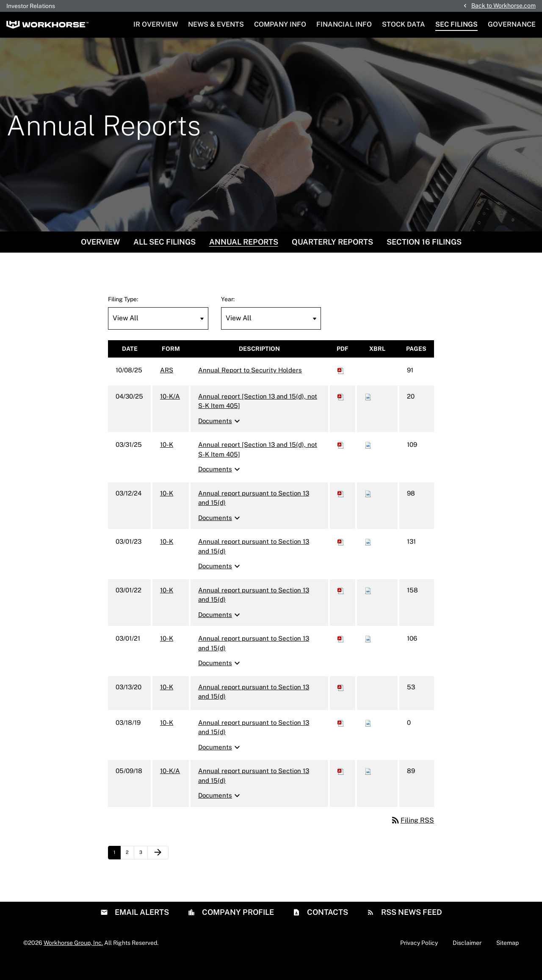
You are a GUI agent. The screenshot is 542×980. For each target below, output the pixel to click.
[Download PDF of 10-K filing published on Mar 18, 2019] (341, 740)
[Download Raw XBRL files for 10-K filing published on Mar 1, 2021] (368, 656)
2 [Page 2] (130, 872)
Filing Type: (123, 317)
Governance (512, 24)
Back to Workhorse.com (503, 6)
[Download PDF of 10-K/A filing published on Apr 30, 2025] (341, 414)
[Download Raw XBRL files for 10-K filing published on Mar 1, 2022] (368, 608)
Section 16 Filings (424, 260)
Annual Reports (244, 260)
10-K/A (170, 414)
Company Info (280, 24)
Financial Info (344, 24)
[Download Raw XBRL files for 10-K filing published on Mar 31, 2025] (368, 462)
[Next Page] (158, 870)
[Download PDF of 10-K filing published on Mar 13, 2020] (341, 705)
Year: (228, 317)
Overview (100, 260)
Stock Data (404, 24)
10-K (167, 462)
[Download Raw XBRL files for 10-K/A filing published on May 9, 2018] (368, 789)
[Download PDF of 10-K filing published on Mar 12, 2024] (341, 511)
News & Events (216, 24)
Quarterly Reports (332, 260)
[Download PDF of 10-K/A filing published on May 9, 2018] (341, 789)
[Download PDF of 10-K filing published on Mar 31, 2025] (341, 462)
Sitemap (507, 960)
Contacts (327, 929)
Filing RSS (412, 838)
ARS (167, 388)
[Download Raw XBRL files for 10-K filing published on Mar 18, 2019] (368, 740)
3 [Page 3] (143, 872)
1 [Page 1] (117, 872)
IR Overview (156, 24)
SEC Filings (456, 24)
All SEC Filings (165, 260)
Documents (220, 439)
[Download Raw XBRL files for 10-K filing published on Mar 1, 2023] (368, 559)
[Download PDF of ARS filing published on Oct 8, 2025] (341, 388)
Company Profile (237, 929)
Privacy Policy (419, 960)
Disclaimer (467, 960)
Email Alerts (141, 929)
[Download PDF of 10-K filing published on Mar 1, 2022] (341, 608)
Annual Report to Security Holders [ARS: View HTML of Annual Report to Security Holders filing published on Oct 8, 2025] (250, 388)
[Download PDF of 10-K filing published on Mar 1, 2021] (341, 656)
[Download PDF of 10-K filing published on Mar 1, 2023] (341, 559)
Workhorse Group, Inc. (73, 960)
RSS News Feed (411, 929)
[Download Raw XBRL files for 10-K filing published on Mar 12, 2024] (368, 511)
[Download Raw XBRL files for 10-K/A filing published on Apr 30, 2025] (368, 414)
